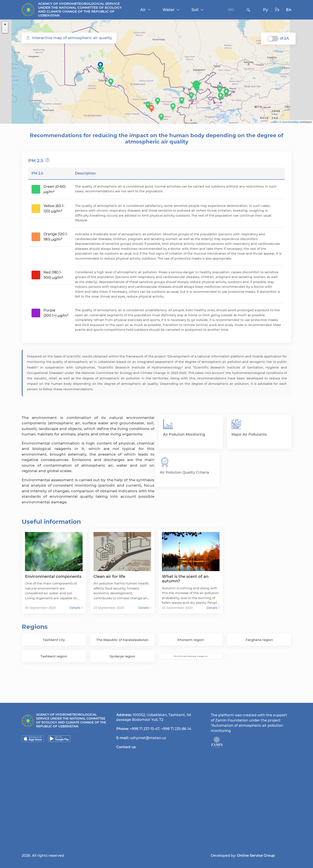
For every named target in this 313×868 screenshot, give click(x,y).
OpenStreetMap (290, 122)
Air (145, 10)
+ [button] (5, 25)
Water (171, 10)
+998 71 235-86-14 (176, 729)
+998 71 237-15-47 (145, 729)
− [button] (5, 30)
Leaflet (274, 122)
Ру (266, 10)
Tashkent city (54, 640)
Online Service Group (256, 856)
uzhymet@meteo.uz (148, 738)
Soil (197, 10)
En (289, 10)
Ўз (277, 10)
